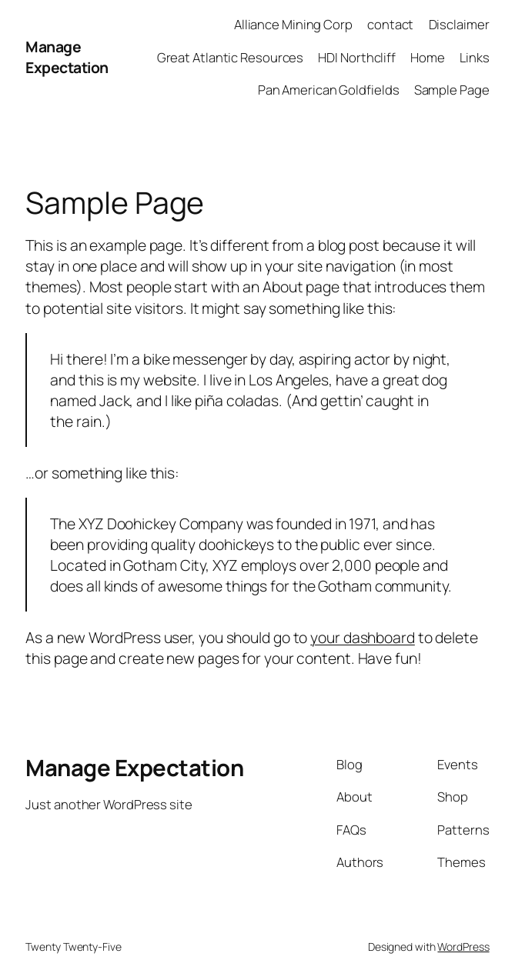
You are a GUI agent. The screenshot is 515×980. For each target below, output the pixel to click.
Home (428, 57)
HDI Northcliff (357, 57)
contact (390, 24)
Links (475, 57)
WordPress (463, 947)
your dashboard (363, 637)
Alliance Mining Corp (293, 24)
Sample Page (452, 90)
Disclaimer (459, 24)
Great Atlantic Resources (231, 57)
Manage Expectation (67, 57)
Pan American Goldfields (329, 90)
